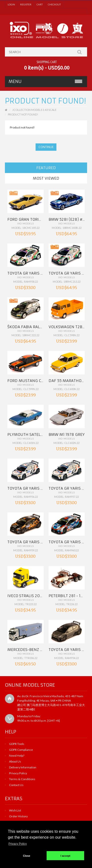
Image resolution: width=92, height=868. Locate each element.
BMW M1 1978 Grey (67, 434)
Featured (46, 168)
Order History (18, 816)
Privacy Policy (18, 773)
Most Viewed (46, 178)
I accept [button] (66, 856)
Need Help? (17, 756)
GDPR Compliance (21, 750)
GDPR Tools (17, 744)
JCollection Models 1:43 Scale (34, 110)
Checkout (54, 4)
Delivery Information (23, 767)
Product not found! (23, 114)
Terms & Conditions (22, 779)
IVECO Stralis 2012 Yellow (33, 596)
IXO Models (26, 223)
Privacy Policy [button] (18, 844)
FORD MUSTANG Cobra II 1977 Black (42, 381)
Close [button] (27, 856)
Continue (46, 147)
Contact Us (16, 785)
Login (11, 4)
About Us (15, 761)
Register (26, 4)
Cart (40, 4)
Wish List (15, 810)
